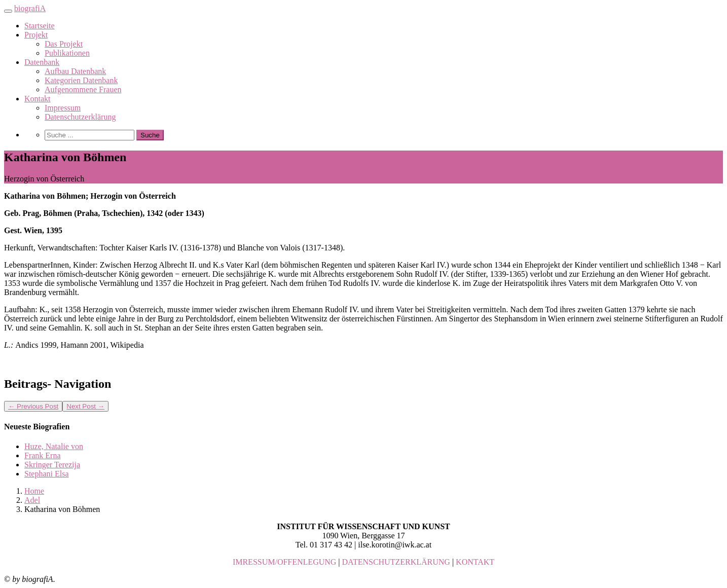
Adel (32, 500)
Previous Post (33, 406)
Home (34, 491)
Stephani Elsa (47, 474)
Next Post (85, 406)
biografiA (30, 8)
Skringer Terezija (52, 465)
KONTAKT (475, 562)
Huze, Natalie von (54, 446)
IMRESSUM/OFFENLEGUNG (284, 562)
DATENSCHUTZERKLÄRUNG (396, 562)
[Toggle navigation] (8, 11)
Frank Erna (43, 455)
